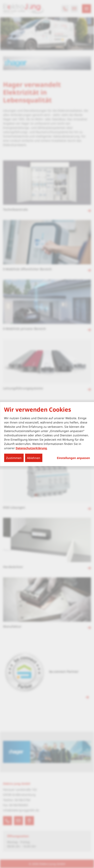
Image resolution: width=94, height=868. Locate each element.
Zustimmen (14, 458)
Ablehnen (34, 458)
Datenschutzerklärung (31, 448)
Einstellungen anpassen (73, 458)
